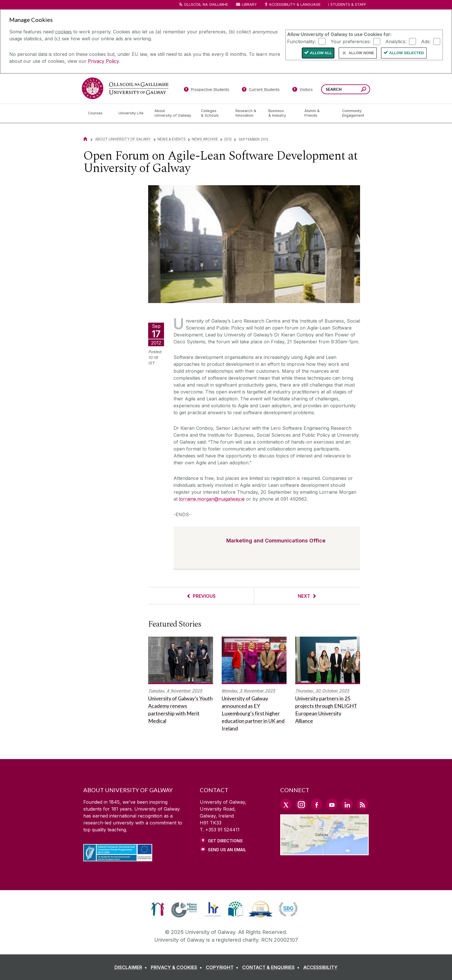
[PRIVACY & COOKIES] (178, 967)
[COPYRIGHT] (223, 967)
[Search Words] (346, 89)
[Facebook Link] (317, 804)
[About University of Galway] (173, 113)
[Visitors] (303, 90)
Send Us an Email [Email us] (227, 850)
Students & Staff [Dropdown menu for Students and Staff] (348, 4)
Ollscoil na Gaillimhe (206, 4)
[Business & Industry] (282, 113)
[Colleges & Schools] (214, 113)
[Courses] (99, 113)
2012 (228, 139)
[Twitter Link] (286, 804)
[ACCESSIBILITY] (320, 967)
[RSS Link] (362, 804)
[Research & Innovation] (247, 113)
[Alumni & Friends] (319, 113)
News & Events (172, 139)
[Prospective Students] (206, 90)
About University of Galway (123, 139)
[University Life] (132, 113)
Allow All (321, 53)
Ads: (426, 41)
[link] (158, 909)
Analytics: (396, 41)
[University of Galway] (125, 88)
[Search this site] (364, 90)
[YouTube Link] (332, 804)
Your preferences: (351, 41)
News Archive (205, 139)
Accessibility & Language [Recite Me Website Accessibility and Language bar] (292, 5)
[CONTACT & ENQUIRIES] (272, 967)
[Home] (85, 139)
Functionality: (302, 41)
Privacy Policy (103, 61)
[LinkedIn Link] (347, 804)
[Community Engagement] (353, 113)
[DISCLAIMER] (132, 967)
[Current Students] (261, 90)
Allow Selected (407, 53)
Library (249, 4)
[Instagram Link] (301, 805)
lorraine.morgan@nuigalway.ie (212, 499)
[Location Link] (324, 852)
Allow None (361, 53)
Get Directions (225, 841)
